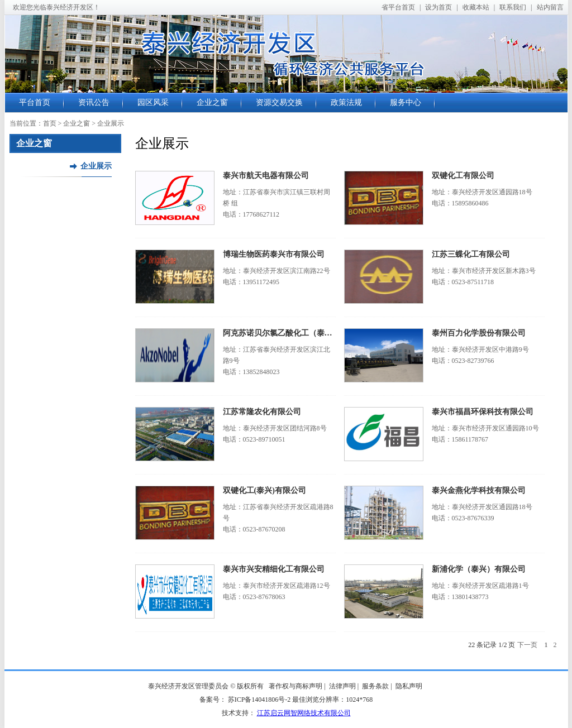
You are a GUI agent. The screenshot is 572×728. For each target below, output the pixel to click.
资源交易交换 (279, 102)
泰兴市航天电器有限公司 (266, 176)
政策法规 (346, 102)
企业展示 (96, 166)
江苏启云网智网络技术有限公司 (304, 713)
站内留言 (550, 7)
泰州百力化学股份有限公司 (479, 333)
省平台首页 (398, 7)
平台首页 (35, 102)
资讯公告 (94, 102)
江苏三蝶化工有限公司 (471, 254)
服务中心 (406, 102)
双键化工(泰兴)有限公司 (264, 490)
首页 (50, 123)
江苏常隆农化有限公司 (262, 412)
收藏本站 (476, 7)
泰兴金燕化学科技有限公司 (479, 490)
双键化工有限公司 (463, 176)
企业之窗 (212, 102)
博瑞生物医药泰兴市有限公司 (274, 254)
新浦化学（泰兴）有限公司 (479, 569)
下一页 (527, 645)
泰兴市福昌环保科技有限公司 (483, 412)
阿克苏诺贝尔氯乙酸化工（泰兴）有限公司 (297, 333)
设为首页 (438, 7)
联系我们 (513, 7)
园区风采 (153, 102)
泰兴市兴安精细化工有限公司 (274, 569)
